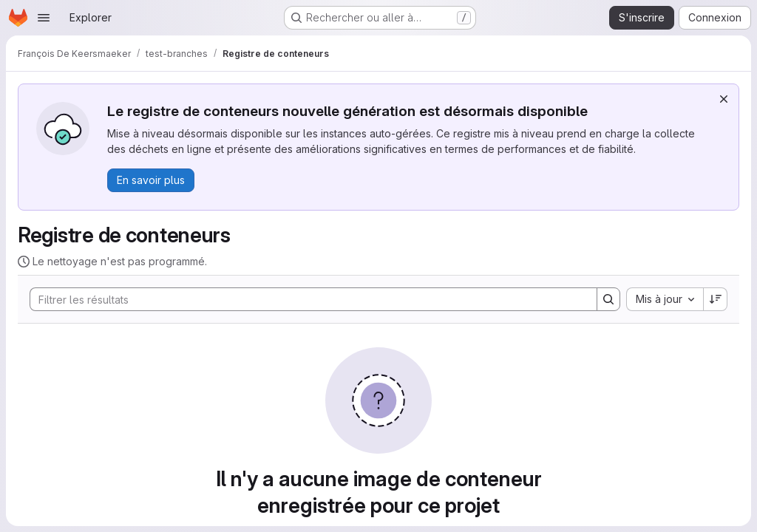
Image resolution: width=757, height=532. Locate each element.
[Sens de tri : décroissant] (716, 299)
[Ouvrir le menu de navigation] (44, 18)
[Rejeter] (724, 99)
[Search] (306, 299)
